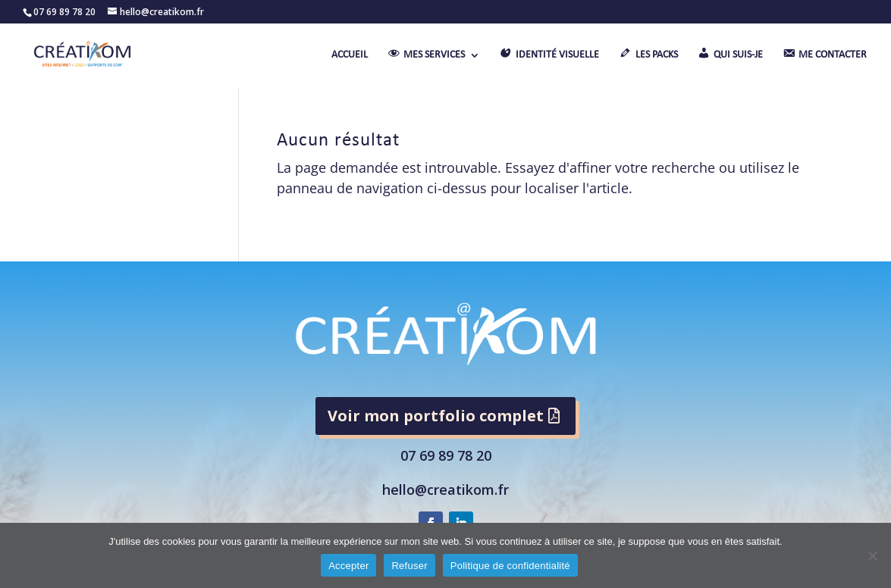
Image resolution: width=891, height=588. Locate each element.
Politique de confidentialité (510, 566)
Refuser (409, 566)
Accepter (348, 566)
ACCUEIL (350, 55)
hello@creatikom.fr (445, 489)
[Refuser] (872, 555)
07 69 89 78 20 (446, 455)
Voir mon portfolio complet (436, 416)
